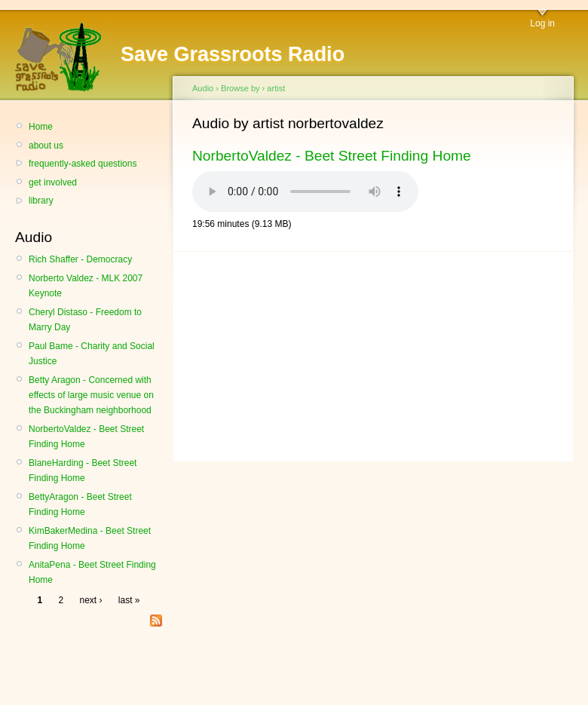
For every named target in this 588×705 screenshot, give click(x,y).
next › (91, 600)
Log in (542, 23)
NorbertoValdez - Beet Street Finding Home (332, 156)
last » (129, 600)
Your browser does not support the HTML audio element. (305, 192)
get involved (53, 182)
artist (276, 88)
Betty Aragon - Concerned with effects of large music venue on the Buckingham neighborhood (91, 395)
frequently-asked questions (83, 164)
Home (41, 127)
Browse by (240, 88)
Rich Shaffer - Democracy (80, 259)
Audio (203, 88)
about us (46, 146)
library (41, 201)
